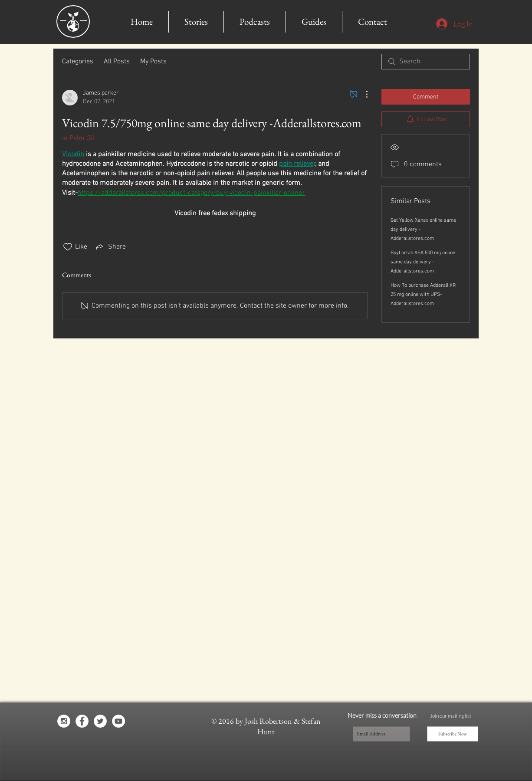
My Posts (153, 62)
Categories (78, 62)
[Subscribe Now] (453, 734)
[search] (426, 62)
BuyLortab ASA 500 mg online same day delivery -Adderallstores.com (423, 262)
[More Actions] (362, 94)
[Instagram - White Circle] (64, 721)
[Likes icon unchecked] (68, 247)
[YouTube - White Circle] (118, 721)
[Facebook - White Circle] (82, 721)
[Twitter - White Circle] (100, 721)
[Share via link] (110, 247)
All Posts (117, 62)
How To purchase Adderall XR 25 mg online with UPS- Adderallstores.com (423, 295)
